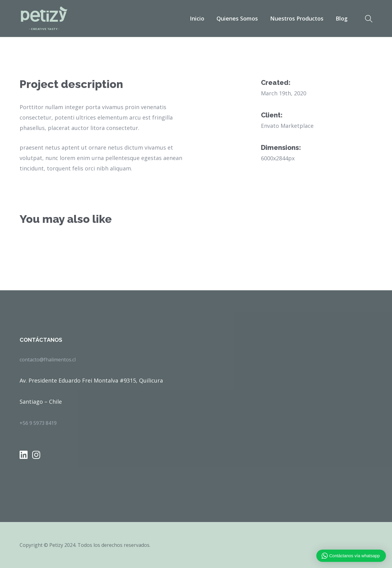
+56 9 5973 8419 (38, 423)
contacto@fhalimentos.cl (48, 360)
